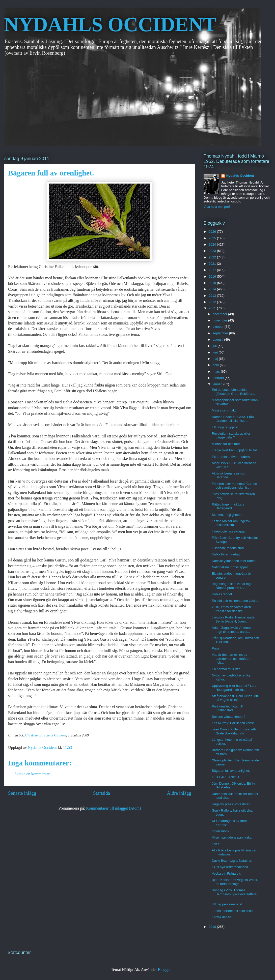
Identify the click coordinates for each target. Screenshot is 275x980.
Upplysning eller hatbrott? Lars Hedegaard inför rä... (234, 688)
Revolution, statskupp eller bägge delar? (231, 436)
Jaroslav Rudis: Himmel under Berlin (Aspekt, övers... (233, 619)
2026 (213, 232)
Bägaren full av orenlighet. (231, 771)
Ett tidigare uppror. (225, 427)
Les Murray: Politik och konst (233, 723)
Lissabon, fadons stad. (228, 548)
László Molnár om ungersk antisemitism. (231, 523)
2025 (213, 238)
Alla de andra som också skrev (45, 735)
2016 (213, 276)
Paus (215, 648)
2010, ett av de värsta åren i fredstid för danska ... (232, 609)
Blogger (164, 970)
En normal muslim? (226, 669)
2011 (213, 308)
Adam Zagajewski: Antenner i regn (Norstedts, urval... (233, 630)
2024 (213, 244)
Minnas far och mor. (226, 444)
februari (219, 378)
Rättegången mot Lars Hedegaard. (228, 506)
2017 (213, 270)
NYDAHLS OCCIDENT (110, 24)
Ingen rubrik (220, 831)
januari (218, 384)
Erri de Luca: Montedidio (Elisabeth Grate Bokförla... (233, 392)
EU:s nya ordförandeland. (230, 867)
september (221, 333)
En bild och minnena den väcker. (235, 601)
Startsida (102, 793)
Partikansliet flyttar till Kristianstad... (227, 708)
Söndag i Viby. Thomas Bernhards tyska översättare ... (234, 894)
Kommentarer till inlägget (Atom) (113, 808)
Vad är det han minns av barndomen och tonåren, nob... (231, 659)
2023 (213, 251)
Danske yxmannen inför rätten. (234, 561)
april (216, 365)
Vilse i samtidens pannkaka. (232, 837)
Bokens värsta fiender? (228, 717)
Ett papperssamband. (227, 904)
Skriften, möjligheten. (227, 515)
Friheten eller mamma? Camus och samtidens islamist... (234, 486)
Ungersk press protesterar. (231, 804)
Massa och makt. (224, 410)
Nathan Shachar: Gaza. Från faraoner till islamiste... (233, 419)
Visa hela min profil (217, 207)
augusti (218, 339)
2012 (213, 302)
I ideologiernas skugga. (229, 531)
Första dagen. (222, 917)
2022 (213, 257)
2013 (213, 296)
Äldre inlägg (179, 793)
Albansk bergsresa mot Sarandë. (228, 475)
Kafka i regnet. (222, 594)
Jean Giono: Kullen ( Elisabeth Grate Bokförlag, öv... (234, 731)
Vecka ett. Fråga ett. (226, 873)
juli (215, 346)
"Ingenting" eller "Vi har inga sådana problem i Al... (232, 586)
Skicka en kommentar (32, 774)
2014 (213, 289)
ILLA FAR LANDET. (226, 777)
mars (217, 372)
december (220, 314)
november (220, 320)
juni (216, 352)
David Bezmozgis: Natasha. (232, 861)
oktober (219, 327)
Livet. (216, 844)
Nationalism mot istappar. (230, 567)
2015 (213, 283)
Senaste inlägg (22, 793)
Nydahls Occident (240, 176)
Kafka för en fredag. (226, 554)
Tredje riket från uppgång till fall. (235, 450)
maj (216, 359)
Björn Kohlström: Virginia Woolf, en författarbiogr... (235, 882)
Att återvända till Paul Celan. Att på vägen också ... (235, 698)
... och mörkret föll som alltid (232, 911)
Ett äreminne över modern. (231, 457)
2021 (213, 264)
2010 (213, 927)
